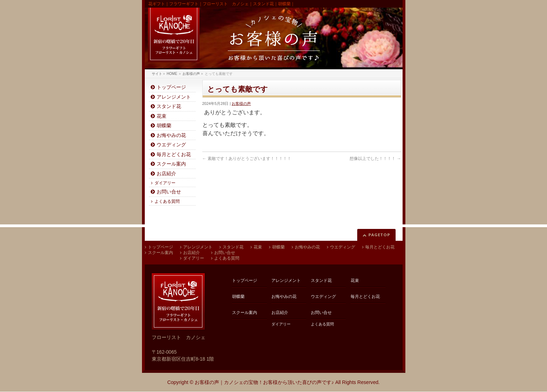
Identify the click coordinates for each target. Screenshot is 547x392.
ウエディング (171, 145)
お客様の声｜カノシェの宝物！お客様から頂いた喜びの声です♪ (264, 382)
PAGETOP (379, 235)
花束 (162, 116)
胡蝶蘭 (164, 126)
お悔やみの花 (171, 135)
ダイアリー (165, 183)
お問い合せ (169, 192)
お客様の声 (241, 103)
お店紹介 (166, 174)
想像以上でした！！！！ (375, 159)
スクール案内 (171, 164)
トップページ (171, 87)
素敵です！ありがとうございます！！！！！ (247, 159)
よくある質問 (167, 201)
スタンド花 (169, 106)
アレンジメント (174, 97)
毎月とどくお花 (174, 155)
